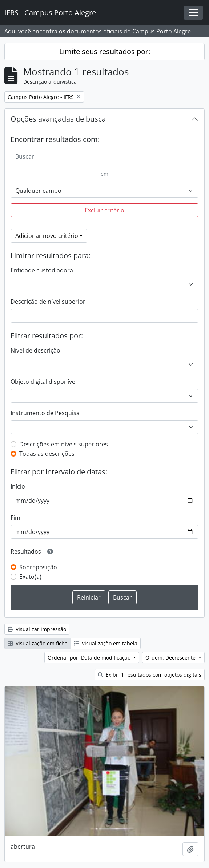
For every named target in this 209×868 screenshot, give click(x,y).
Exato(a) (30, 577)
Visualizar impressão (37, 629)
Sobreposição (38, 567)
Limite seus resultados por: (105, 51)
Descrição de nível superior (48, 302)
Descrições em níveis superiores (64, 444)
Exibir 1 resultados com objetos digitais (150, 675)
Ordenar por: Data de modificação (90, 658)
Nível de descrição (35, 350)
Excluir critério (104, 210)
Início (18, 486)
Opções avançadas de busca (58, 119)
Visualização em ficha (38, 643)
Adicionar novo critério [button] (47, 236)
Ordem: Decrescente (171, 658)
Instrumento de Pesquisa (45, 413)
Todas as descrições (47, 454)
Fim (15, 518)
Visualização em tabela (106, 643)
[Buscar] (104, 156)
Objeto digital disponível (44, 382)
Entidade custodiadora (42, 270)
